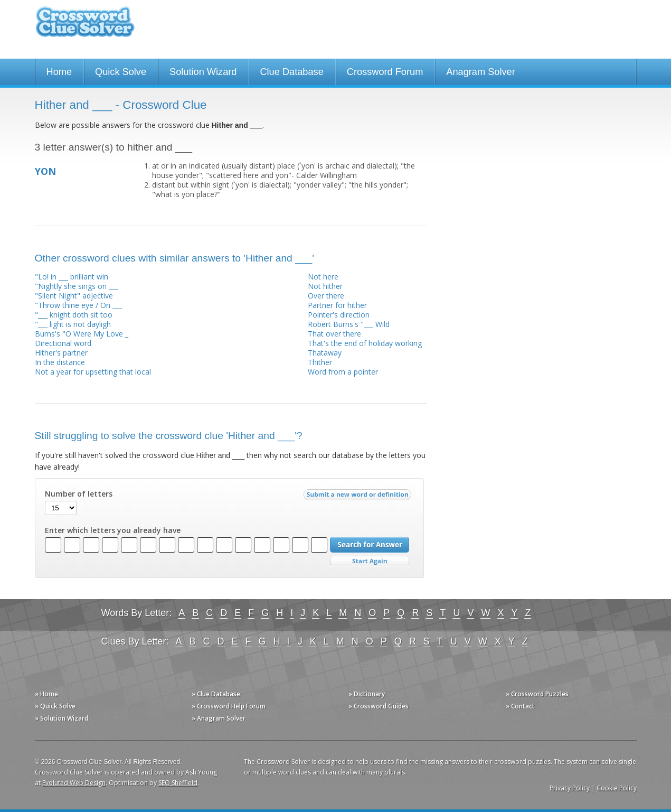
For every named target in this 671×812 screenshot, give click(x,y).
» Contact (520, 706)
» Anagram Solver (219, 718)
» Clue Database (216, 694)
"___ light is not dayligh (73, 324)
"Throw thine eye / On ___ (78, 305)
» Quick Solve (55, 706)
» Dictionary (367, 694)
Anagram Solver (480, 72)
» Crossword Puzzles (537, 694)
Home (59, 72)
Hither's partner (61, 353)
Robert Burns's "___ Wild (349, 324)
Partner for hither (337, 305)
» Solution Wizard (62, 718)
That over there (334, 334)
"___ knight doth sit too (74, 315)
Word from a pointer (343, 372)
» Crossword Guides (379, 706)
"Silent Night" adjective (74, 296)
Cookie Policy (617, 788)
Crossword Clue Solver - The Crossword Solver (85, 27)
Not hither (325, 286)
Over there (326, 296)
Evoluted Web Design (74, 783)
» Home (46, 694)
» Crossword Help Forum (229, 706)
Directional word (63, 343)
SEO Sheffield (178, 783)
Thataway (325, 353)
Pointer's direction (339, 315)
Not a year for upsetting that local (93, 372)
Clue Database (291, 72)
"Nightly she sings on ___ (77, 286)
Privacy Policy (570, 788)
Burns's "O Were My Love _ (82, 334)
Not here (323, 277)
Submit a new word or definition (359, 497)
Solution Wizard (203, 72)
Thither (320, 362)
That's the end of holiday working (365, 343)
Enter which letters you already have (113, 530)
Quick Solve (121, 72)
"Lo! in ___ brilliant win (72, 277)
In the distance (60, 362)
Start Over (370, 561)
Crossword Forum (385, 72)
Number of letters (79, 494)
